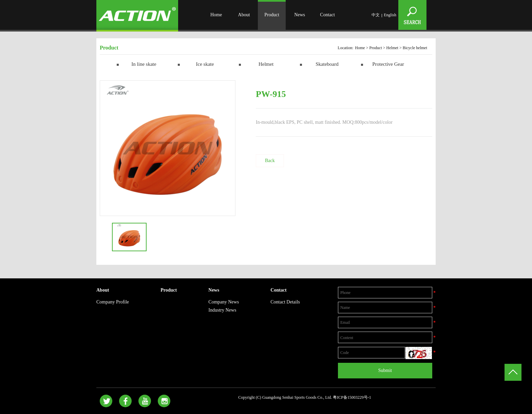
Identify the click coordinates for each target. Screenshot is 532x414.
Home (216, 15)
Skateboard (327, 64)
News (300, 15)
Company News (224, 302)
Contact (327, 15)
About (244, 15)
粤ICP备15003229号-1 (352, 397)
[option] (168, 148)
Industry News (222, 310)
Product (272, 15)
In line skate (144, 64)
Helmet (392, 48)
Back (270, 161)
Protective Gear (388, 64)
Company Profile (113, 302)
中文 (376, 15)
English (390, 15)
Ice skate (205, 64)
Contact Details (285, 302)
